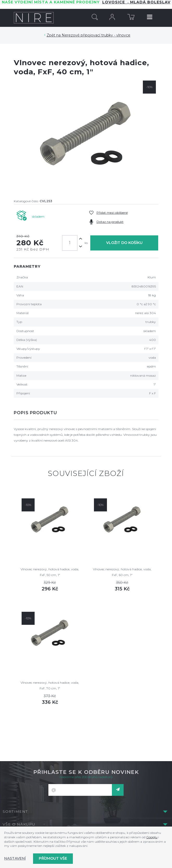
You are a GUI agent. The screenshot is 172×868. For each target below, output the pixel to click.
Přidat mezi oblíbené (112, 213)
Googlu (152, 837)
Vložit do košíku (124, 243)
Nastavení (15, 858)
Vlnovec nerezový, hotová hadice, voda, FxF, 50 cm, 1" (50, 572)
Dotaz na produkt (110, 222)
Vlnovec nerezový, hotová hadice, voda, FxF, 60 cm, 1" (122, 572)
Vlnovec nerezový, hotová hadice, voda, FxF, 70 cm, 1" (50, 685)
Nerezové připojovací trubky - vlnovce (96, 35)
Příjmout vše (53, 858)
